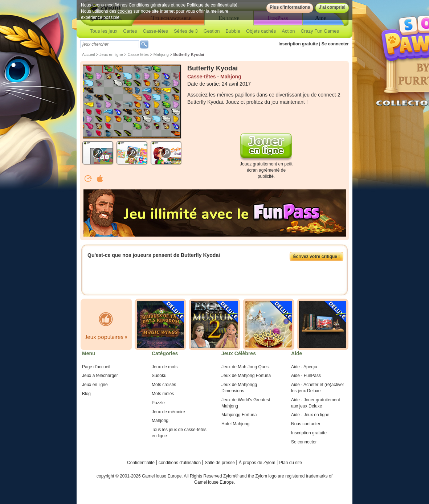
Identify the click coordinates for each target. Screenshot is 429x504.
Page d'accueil (96, 367)
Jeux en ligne (111, 54)
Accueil (88, 54)
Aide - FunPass (306, 376)
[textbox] (110, 44)
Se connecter (335, 44)
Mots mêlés (163, 394)
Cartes (130, 31)
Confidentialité (141, 463)
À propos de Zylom (258, 463)
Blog (86, 394)
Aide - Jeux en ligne (310, 415)
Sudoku (159, 376)
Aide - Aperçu (304, 367)
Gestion (212, 31)
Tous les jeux (104, 31)
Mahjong (161, 54)
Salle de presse (220, 463)
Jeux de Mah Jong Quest (246, 367)
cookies (125, 11)
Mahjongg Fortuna (239, 415)
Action (288, 31)
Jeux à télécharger (100, 376)
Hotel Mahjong (235, 424)
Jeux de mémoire (168, 412)
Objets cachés (261, 31)
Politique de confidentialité (212, 5)
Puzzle (158, 403)
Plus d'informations (290, 7)
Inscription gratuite (298, 44)
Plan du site (291, 463)
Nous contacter (306, 424)
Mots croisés (164, 385)
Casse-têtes (156, 31)
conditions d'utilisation (180, 463)
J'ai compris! (332, 7)
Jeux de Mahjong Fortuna (246, 376)
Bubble (233, 31)
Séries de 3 (186, 31)
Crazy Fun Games (320, 31)
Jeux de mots (165, 367)
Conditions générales (149, 5)
